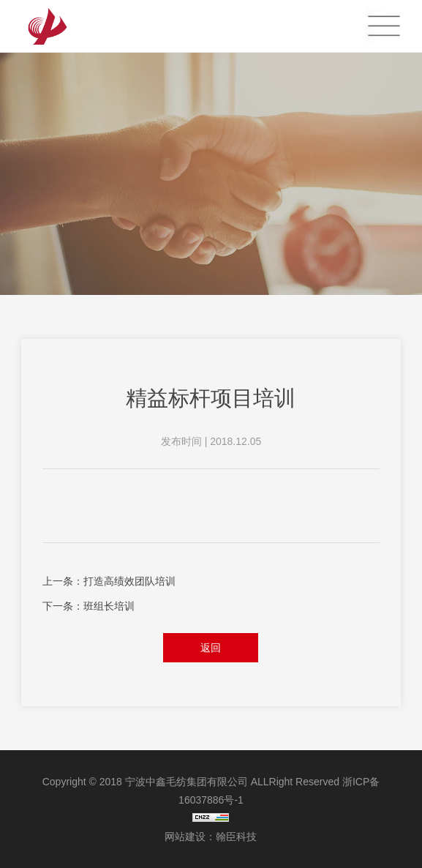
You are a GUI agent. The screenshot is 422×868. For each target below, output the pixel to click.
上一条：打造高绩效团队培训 (109, 581)
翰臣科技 (236, 837)
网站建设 (185, 837)
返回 (211, 648)
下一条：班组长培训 (88, 606)
